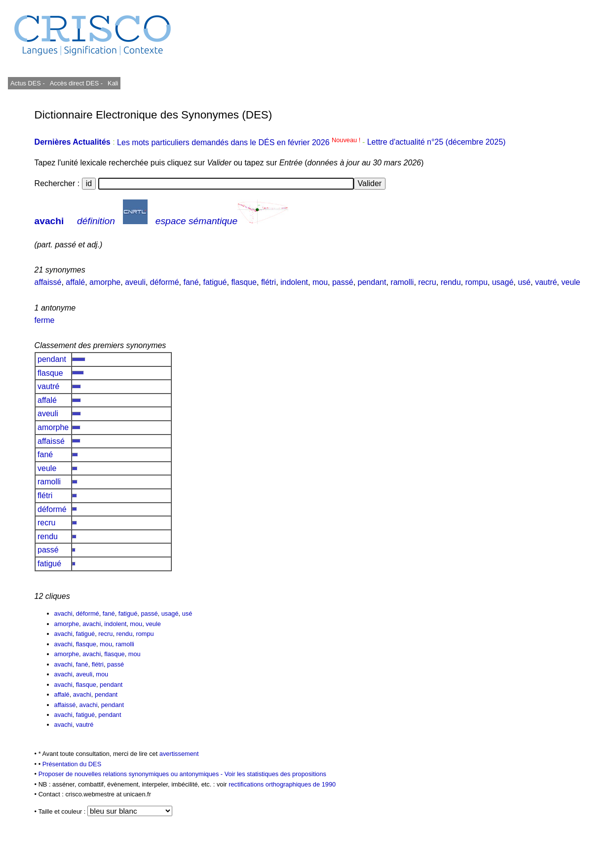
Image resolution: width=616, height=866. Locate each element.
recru (427, 282)
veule (571, 282)
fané (191, 282)
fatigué (215, 282)
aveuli (135, 282)
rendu (451, 282)
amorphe (105, 282)
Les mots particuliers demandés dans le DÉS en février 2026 (240, 142)
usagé (503, 282)
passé (343, 282)
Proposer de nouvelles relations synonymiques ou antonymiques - (132, 774)
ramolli (402, 282)
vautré (546, 282)
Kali (113, 83)
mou (320, 282)
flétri (269, 282)
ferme (45, 320)
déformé (165, 282)
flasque (244, 282)
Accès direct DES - (76, 83)
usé (524, 282)
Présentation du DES (72, 764)
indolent (294, 282)
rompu (476, 282)
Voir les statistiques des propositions (275, 774)
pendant (372, 282)
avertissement (179, 754)
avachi (49, 221)
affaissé (48, 282)
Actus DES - (28, 83)
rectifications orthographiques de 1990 (282, 784)
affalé (75, 282)
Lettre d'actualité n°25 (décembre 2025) (437, 142)
